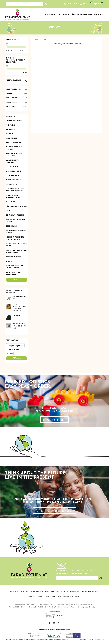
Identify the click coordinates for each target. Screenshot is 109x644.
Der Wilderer (12, 167)
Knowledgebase (75, 591)
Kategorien (17, 107)
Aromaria (10, 134)
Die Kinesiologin (13, 171)
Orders (40, 597)
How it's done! (54, 419)
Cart (53, 597)
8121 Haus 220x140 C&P (19, 297)
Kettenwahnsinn (13, 257)
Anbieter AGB (49, 591)
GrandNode (99, 639)
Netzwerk (10, 353)
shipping (66, 639)
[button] (71, 4)
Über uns (99, 14)
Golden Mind (12, 226)
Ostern (17, 94)
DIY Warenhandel (14, 180)
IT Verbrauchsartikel (13, 350)
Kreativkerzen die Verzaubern (14, 274)
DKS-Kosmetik (12, 184)
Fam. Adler (10, 202)
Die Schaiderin (12, 176)
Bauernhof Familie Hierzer (14, 148)
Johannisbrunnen (14, 121)
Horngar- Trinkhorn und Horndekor (15, 238)
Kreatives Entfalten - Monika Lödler (15, 267)
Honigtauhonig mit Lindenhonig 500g (19, 326)
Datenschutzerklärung (37, 591)
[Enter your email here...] (77, 578)
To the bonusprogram (55, 510)
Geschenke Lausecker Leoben (15, 221)
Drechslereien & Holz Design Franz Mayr (16, 190)
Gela (8, 211)
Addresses (47, 597)
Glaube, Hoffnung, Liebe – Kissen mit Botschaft (20, 308)
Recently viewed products (90, 591)
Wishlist (59, 597)
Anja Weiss (10, 125)
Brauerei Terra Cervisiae (13, 161)
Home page (51, 14)
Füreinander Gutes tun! (16, 206)
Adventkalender (17, 89)
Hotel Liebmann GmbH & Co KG (16, 245)
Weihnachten (17, 98)
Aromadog (11, 130)
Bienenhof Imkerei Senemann (14, 155)
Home (36, 40)
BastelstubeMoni (13, 143)
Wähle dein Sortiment (82, 14)
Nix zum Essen (17, 102)
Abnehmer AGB (15, 591)
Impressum (25, 591)
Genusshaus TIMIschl (15, 215)
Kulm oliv (17, 316)
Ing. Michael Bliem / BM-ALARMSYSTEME (16, 252)
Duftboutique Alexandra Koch (13, 197)
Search (66, 591)
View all (17, 280)
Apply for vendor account (71, 597)
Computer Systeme (15, 345)
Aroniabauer (12, 138)
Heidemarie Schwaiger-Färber (16, 232)
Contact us (59, 591)
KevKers (9, 261)
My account (32, 597)
